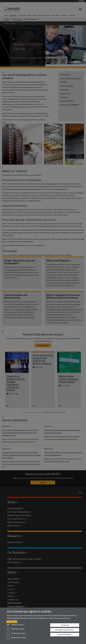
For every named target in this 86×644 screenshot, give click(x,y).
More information (65, 634)
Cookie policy (12, 622)
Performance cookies (17, 638)
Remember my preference (65, 630)
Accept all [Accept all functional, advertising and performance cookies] (65, 625)
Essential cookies (15, 624)
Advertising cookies (16, 633)
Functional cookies (16, 629)
